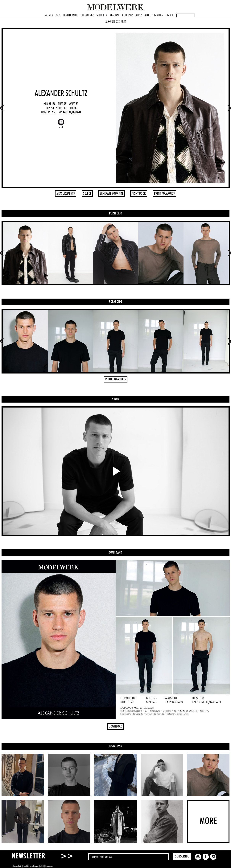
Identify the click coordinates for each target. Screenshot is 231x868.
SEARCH (170, 15)
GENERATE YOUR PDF (111, 194)
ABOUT (148, 15)
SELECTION (102, 15)
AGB (42, 866)
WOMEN (49, 15)
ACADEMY (115, 15)
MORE (208, 821)
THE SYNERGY (87, 15)
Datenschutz (17, 866)
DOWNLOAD (115, 727)
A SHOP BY (127, 15)
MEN (58, 15)
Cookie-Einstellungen (31, 866)
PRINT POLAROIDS (164, 194)
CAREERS (159, 15)
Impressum (49, 866)
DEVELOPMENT (70, 15)
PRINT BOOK (139, 194)
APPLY (139, 15)
